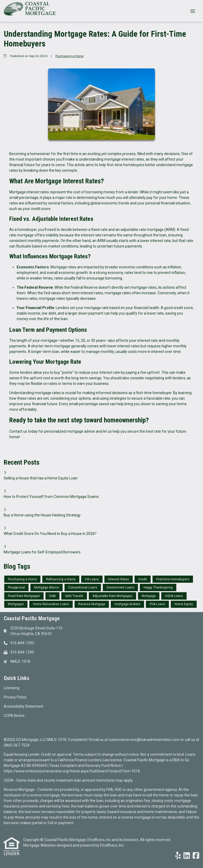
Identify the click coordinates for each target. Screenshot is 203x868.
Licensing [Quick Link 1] (11, 688)
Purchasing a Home (70, 56)
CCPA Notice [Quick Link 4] (14, 716)
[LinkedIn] (187, 856)
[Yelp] (178, 856)
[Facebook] (196, 856)
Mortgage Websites (40, 845)
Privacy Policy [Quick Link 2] (15, 697)
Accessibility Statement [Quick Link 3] (24, 706)
